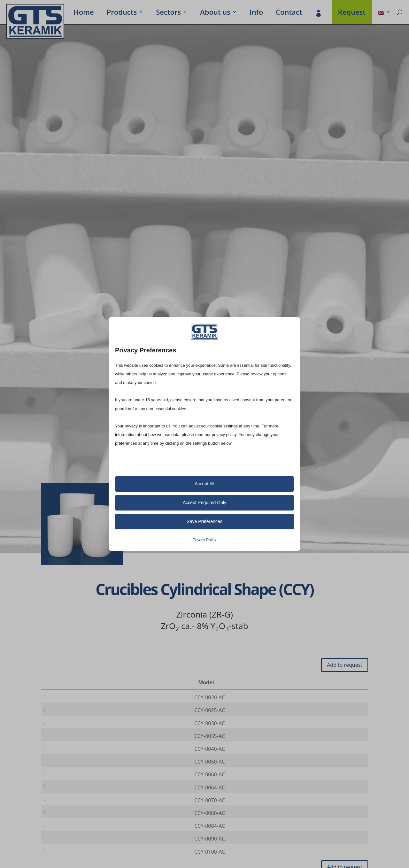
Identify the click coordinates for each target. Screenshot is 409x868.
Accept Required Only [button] (204, 503)
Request (352, 13)
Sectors (168, 13)
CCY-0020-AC (73, 697)
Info (256, 13)
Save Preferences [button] (204, 521)
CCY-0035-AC (73, 742)
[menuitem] (384, 13)
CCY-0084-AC (73, 848)
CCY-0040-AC (73, 757)
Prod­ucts (122, 13)
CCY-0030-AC (73, 727)
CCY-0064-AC (73, 803)
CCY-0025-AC (73, 712)
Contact (289, 13)
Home (84, 13)
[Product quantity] (342, 698)
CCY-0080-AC (73, 833)
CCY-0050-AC (73, 772)
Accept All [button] (204, 484)
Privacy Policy (204, 540)
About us (215, 13)
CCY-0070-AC (73, 818)
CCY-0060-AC (73, 787)
